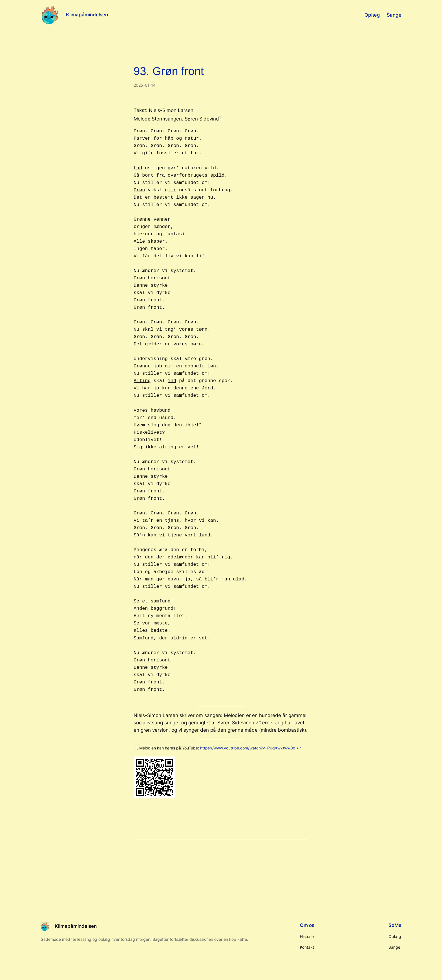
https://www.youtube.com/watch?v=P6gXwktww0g (248, 748)
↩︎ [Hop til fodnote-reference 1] (299, 748)
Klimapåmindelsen (87, 15)
